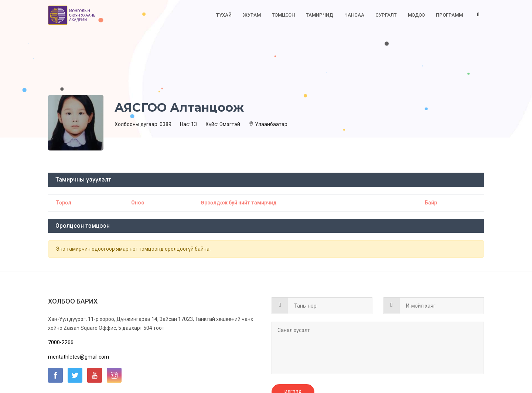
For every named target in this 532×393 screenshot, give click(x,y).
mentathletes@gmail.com (79, 357)
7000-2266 (61, 342)
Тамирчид (320, 15)
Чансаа (354, 15)
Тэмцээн (283, 15)
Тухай (224, 15)
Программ (449, 15)
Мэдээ (416, 15)
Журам (252, 15)
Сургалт (386, 15)
